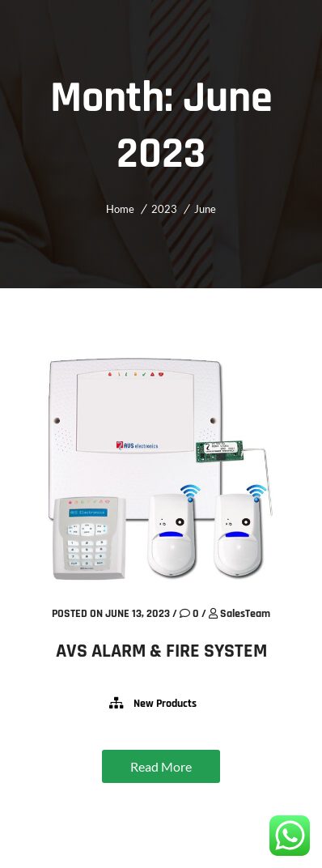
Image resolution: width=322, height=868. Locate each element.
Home (120, 209)
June (205, 209)
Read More (161, 766)
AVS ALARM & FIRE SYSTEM (161, 651)
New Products (165, 704)
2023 (164, 209)
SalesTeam (245, 614)
